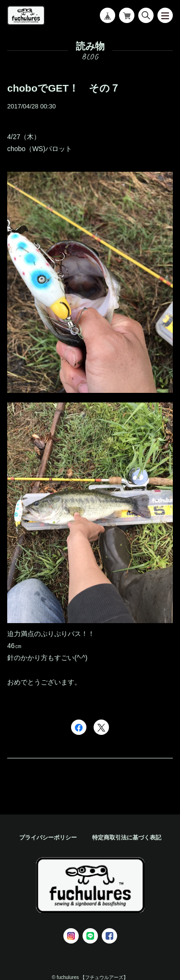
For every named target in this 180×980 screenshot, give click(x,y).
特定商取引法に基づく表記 (127, 838)
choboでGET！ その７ (64, 88)
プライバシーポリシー (48, 838)
